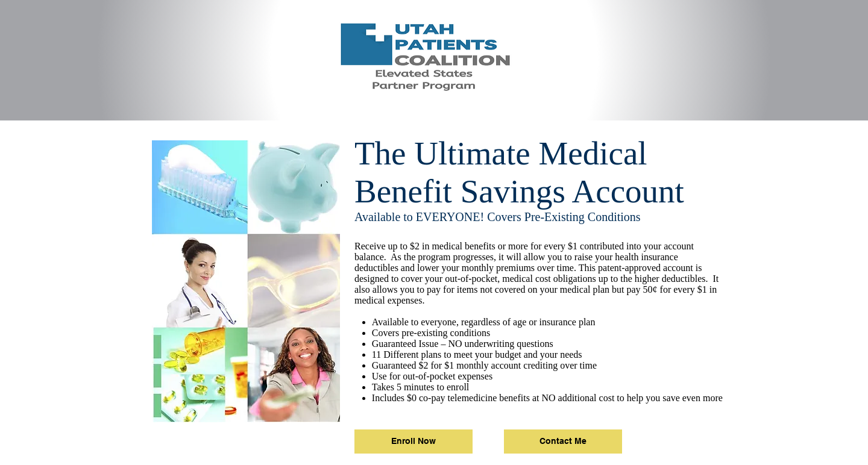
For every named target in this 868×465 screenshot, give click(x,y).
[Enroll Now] (414, 442)
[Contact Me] (563, 442)
